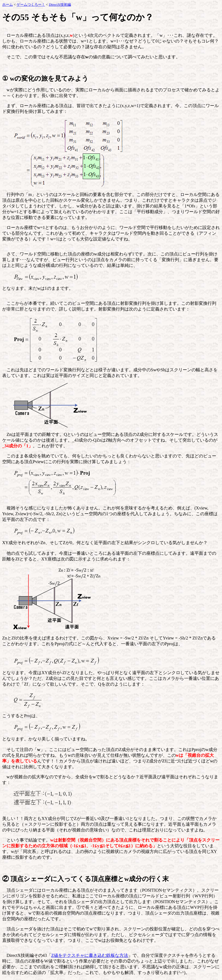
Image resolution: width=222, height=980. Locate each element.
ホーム (8, 4)
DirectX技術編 (60, 4)
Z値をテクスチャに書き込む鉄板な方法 (90, 955)
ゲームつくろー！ (31, 4)
